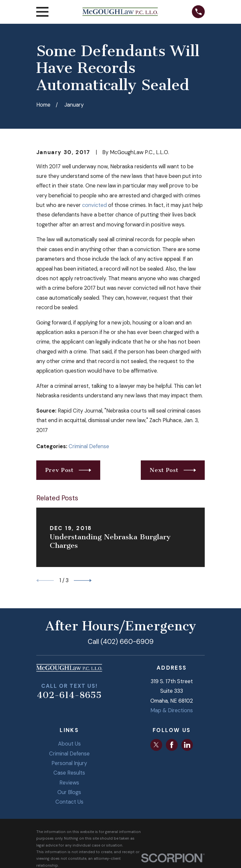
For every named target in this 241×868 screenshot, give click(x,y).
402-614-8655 (69, 695)
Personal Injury (69, 763)
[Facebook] (172, 745)
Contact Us (69, 802)
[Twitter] (156, 745)
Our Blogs (69, 792)
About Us (69, 744)
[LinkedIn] (187, 745)
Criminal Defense (89, 446)
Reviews (69, 783)
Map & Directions (172, 710)
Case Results (69, 773)
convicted (94, 205)
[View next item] (83, 581)
